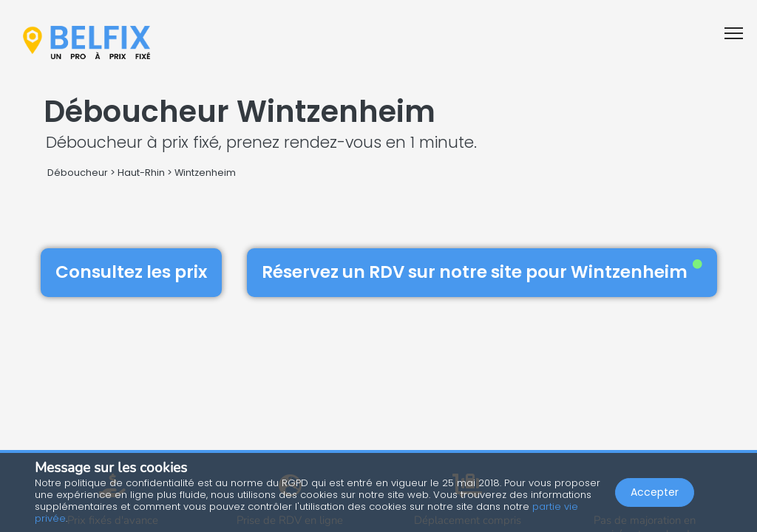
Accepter (655, 492)
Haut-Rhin (141, 173)
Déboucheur (78, 173)
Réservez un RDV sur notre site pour (482, 272)
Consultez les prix (131, 272)
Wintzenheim (205, 173)
